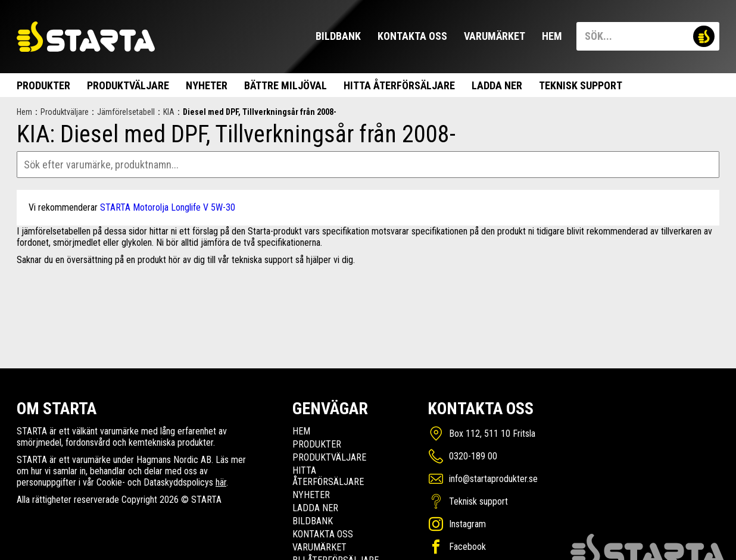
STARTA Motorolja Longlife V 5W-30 (168, 207)
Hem (552, 36)
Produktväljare (128, 85)
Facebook (467, 547)
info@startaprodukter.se (493, 479)
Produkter (43, 85)
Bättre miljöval (286, 85)
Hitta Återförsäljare (399, 85)
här (221, 482)
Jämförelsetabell (126, 112)
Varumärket (495, 36)
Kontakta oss (412, 36)
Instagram (467, 524)
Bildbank (338, 36)
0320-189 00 (473, 456)
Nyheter (207, 85)
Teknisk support (581, 85)
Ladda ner (497, 85)
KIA (169, 112)
